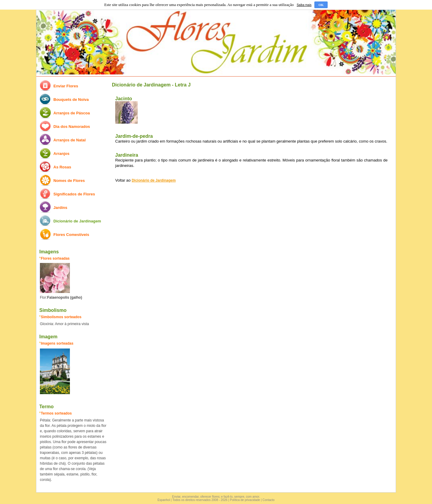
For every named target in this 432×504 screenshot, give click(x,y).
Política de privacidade (245, 500)
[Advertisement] (250, 234)
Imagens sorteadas (57, 343)
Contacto (268, 500)
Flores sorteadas (55, 258)
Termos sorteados (56, 413)
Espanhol (164, 500)
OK (321, 5)
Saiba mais (304, 5)
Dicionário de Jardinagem (154, 180)
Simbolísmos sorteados (61, 317)
